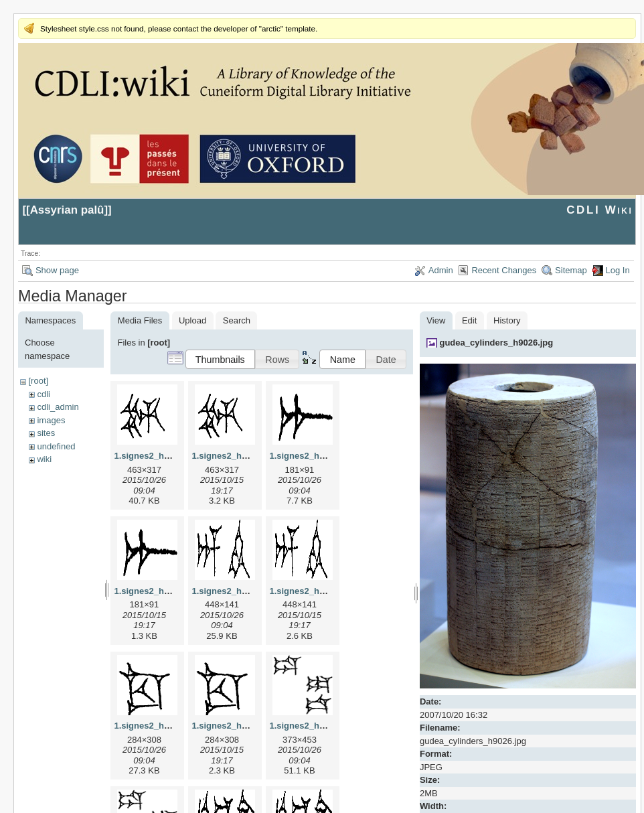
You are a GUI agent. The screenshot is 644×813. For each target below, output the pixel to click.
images (51, 420)
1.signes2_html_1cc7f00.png (250, 726)
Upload (192, 320)
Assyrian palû (67, 210)
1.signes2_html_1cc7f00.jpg (171, 726)
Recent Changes (504, 270)
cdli (44, 394)
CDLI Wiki (599, 210)
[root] (38, 381)
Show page (57, 270)
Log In (618, 270)
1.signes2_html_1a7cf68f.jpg (328, 456)
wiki (44, 459)
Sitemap (571, 270)
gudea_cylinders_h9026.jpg (496, 343)
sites (46, 433)
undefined (56, 446)
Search (237, 320)
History (507, 320)
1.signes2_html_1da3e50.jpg (328, 726)
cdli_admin (58, 407)
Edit (469, 320)
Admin (441, 270)
